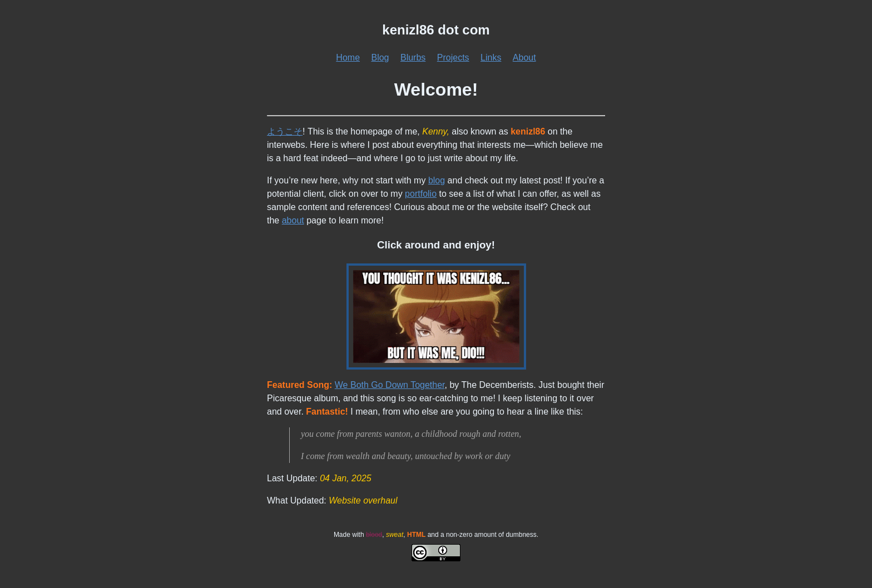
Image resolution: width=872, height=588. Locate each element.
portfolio (421, 194)
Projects (453, 58)
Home (348, 58)
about (293, 220)
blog (437, 180)
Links (491, 58)
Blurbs (413, 58)
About (524, 58)
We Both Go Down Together (390, 385)
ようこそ (285, 131)
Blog (380, 58)
